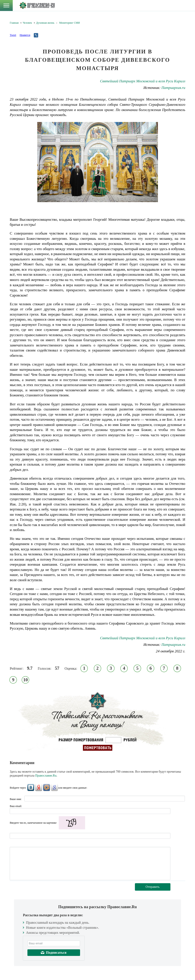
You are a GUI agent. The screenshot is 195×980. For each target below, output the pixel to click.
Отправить (153, 887)
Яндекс (39, 788)
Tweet (13, 35)
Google (54, 788)
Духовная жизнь (45, 23)
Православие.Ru (46, 776)
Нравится (25, 35)
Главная (14, 23)
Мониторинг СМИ (70, 23)
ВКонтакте (31, 788)
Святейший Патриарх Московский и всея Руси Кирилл (143, 81)
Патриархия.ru (173, 88)
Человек (27, 23)
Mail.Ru (47, 788)
